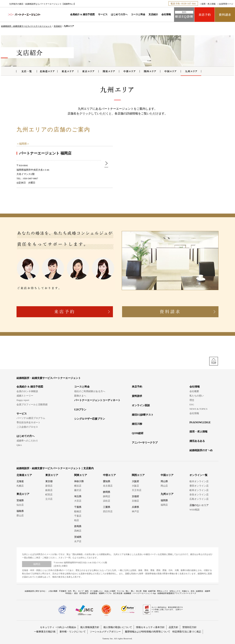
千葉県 (78, 507)
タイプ (81, 591)
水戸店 (78, 541)
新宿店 (49, 486)
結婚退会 (94, 593)
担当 (193, 591)
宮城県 (20, 500)
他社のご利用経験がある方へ (90, 391)
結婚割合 (200, 591)
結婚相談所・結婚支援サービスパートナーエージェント (26, 26)
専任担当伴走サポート (28, 422)
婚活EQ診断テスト (143, 415)
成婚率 (207, 591)
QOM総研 (138, 433)
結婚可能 (152, 591)
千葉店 (78, 516)
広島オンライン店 (199, 499)
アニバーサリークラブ (145, 443)
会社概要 (194, 391)
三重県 (107, 507)
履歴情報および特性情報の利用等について (148, 632)
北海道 (20, 481)
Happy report (23, 400)
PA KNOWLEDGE (200, 422)
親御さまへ (80, 396)
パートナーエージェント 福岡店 (45, 153)
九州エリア (167, 494)
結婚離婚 (127, 593)
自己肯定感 (118, 593)
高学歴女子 (84, 593)
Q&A (19, 445)
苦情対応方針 (189, 627)
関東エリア (81, 475)
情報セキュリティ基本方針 (150, 627)
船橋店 (78, 511)
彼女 (76, 593)
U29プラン (80, 410)
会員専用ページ (226, 4)
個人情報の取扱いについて (118, 627)
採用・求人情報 (208, 4)
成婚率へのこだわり (27, 441)
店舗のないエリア (199, 505)
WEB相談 (195, 510)
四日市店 (108, 511)
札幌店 (20, 486)
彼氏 (87, 591)
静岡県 (107, 492)
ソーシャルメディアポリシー (105, 632)
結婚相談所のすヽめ (201, 450)
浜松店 (107, 501)
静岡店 (107, 496)
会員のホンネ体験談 (27, 391)
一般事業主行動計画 (45, 632)
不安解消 (63, 591)
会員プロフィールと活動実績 (32, 404)
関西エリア (138, 475)
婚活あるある (197, 441)
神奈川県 (79, 481)
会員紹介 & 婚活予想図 (82, 14)
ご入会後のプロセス (27, 427)
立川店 (49, 499)
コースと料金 (138, 14)
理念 (192, 400)
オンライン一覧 (198, 475)
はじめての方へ (119, 14)
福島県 (20, 511)
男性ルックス (162, 591)
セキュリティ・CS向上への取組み (58, 627)
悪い (133, 591)
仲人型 (139, 591)
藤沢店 (78, 490)
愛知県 (107, 481)
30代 (70, 591)
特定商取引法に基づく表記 (187, 632)
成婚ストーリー (25, 396)
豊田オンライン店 (199, 486)
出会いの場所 (110, 591)
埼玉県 (78, 496)
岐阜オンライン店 (199, 490)
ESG (192, 404)
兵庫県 (135, 507)
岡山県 (164, 481)
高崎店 (78, 531)
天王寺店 (137, 490)
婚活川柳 (137, 424)
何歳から (186, 591)
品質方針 (173, 627)
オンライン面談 (141, 405)
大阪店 (135, 486)
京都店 (135, 501)
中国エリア (167, 475)
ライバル (121, 591)
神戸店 (135, 511)
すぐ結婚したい (97, 591)
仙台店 (20, 505)
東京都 (49, 481)
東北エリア (23, 494)
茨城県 (78, 537)
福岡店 (164, 505)
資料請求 (137, 396)
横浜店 (78, 486)
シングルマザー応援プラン (90, 419)
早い (75, 591)
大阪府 (135, 481)
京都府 (135, 496)
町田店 (49, 495)
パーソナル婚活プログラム (31, 418)
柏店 (77, 520)
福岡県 (23, 144)
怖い (128, 591)
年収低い (69, 593)
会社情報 (166, 14)
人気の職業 (53, 591)
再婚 (145, 591)
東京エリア (52, 475)
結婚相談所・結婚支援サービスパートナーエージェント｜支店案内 (55, 468)
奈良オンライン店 (199, 495)
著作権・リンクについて (73, 632)
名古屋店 (108, 486)
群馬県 (78, 526)
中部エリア (109, 475)
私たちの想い (197, 396)
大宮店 (78, 501)
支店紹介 (153, 14)
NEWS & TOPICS (198, 409)
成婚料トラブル (105, 593)
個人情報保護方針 (90, 627)
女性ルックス (175, 591)
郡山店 (20, 515)
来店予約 (137, 387)
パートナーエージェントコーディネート (97, 400)
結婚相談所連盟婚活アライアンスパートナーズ (177, 593)
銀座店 (49, 490)
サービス (103, 14)
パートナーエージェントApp (144, 593)
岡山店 (164, 486)
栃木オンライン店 (199, 481)
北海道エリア (24, 475)
